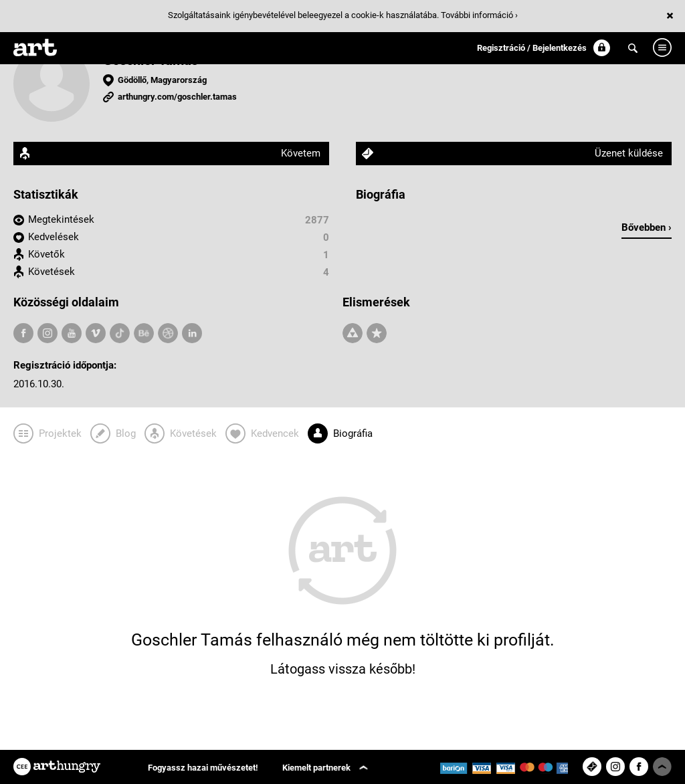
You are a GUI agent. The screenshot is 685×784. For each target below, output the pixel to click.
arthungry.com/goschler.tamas (177, 97)
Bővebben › (647, 227)
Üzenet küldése (629, 153)
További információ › (479, 15)
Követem (301, 153)
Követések (52, 272)
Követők (46, 254)
